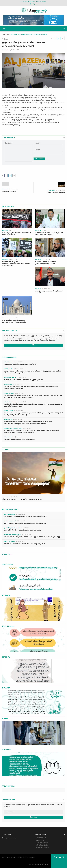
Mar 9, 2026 (19, 437)
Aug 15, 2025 (14, 497)
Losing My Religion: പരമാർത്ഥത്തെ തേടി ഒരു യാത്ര (22, 530)
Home (4, 34)
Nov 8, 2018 (14, 318)
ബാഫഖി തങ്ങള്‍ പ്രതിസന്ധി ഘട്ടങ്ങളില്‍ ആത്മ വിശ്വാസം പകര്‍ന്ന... (49, 234)
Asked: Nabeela (9, 437)
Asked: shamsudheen (10, 402)
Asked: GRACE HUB (10, 378)
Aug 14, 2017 (47, 260)
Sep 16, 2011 (61, 190)
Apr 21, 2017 (14, 260)
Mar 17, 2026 (18, 369)
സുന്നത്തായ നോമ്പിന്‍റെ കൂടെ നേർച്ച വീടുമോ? (21, 364)
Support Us (42, 838)
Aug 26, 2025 (27, 535)
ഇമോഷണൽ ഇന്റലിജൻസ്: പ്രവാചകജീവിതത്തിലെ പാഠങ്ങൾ (25, 517)
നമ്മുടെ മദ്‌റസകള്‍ (9, 191)
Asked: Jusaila (8, 411)
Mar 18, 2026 (19, 362)
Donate (46, 864)
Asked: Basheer (9, 385)
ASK (33, 345)
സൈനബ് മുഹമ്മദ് (10, 521)
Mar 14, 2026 (19, 384)
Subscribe (33, 817)
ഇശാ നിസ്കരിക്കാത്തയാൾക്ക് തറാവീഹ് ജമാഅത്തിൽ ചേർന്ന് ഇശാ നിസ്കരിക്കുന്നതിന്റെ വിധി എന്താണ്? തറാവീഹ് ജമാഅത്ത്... (28, 423)
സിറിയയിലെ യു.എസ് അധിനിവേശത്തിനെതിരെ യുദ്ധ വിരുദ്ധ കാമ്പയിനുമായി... (16, 264)
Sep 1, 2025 (25, 528)
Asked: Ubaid (8, 420)
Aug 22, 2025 (20, 541)
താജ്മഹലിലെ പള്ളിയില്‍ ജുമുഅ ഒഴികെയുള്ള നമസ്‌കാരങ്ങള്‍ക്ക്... (14, 321)
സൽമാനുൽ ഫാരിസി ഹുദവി (12, 535)
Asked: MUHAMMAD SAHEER (13, 428)
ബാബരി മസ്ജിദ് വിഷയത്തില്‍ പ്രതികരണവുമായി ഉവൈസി (45, 263)
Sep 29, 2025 (20, 514)
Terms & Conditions (35, 864)
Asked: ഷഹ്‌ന (8, 369)
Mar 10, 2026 (27, 428)
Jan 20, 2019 (46, 230)
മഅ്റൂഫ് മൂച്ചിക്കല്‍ (9, 514)
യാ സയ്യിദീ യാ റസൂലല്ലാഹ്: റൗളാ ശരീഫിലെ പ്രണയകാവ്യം (25, 523)
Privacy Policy (42, 843)
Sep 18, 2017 (14, 230)
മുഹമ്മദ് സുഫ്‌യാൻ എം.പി (12, 528)
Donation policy (43, 847)
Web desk (5, 50)
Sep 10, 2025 (21, 521)
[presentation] (18, 166)
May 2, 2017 (46, 289)
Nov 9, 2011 (14, 189)
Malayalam (35, 4)
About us (41, 841)
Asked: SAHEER (9, 393)
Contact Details (43, 845)
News (8, 34)
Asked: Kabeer (8, 362)
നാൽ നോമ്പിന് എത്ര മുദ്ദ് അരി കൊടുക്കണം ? (20, 439)
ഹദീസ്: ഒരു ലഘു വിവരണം (55, 193)
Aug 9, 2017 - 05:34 (14, 50)
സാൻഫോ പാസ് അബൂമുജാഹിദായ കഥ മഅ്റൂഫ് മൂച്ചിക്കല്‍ (24, 544)
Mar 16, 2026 (21, 378)
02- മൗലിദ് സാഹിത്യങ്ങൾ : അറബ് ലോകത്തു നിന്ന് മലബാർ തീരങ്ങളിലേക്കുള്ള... (33, 537)
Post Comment (39, 159)
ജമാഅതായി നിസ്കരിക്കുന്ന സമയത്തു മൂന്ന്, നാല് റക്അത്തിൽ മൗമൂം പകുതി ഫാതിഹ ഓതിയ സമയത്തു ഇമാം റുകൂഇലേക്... (31, 432)
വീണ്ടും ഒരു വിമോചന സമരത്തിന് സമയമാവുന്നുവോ (22, 499)
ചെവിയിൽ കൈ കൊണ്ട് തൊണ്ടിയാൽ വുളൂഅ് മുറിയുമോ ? (24, 380)
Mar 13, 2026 (19, 393)
